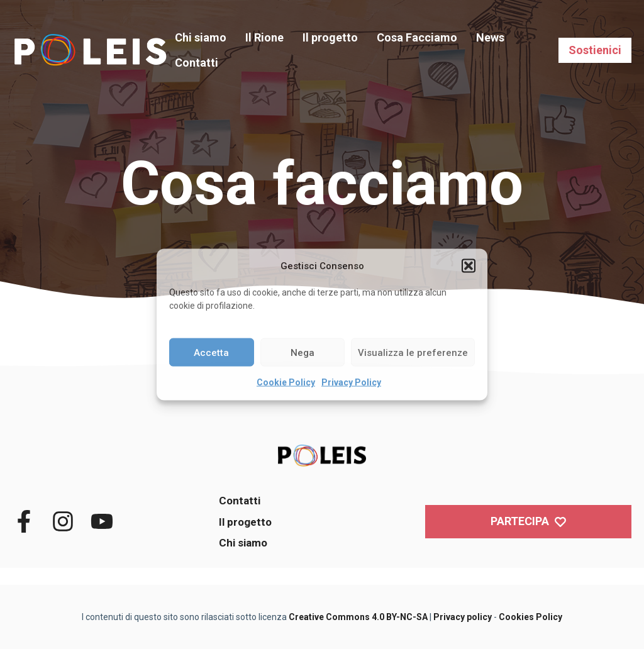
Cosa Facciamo (417, 37)
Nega (303, 352)
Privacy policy (463, 617)
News (490, 37)
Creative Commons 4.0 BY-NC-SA (358, 617)
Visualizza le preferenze (413, 352)
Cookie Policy (286, 382)
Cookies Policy (530, 617)
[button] (469, 266)
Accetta (211, 352)
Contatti (197, 63)
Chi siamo (201, 37)
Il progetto (330, 37)
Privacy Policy (351, 382)
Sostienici (595, 50)
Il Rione (264, 37)
